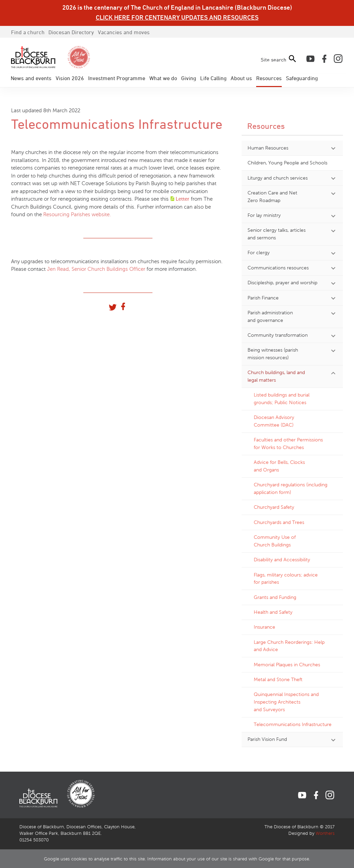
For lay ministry (264, 215)
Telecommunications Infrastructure (293, 724)
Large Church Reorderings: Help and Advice (289, 646)
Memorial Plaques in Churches (287, 665)
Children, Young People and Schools (287, 163)
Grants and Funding (275, 597)
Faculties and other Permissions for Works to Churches (288, 443)
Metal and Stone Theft (278, 679)
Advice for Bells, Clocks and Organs (279, 466)
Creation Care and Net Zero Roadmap (272, 197)
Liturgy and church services (278, 178)
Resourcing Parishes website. (77, 214)
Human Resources (268, 148)
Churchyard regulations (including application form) (291, 488)
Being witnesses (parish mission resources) (273, 354)
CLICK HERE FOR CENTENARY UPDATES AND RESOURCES (177, 17)
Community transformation (278, 335)
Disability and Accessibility (282, 560)
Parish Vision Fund (267, 739)
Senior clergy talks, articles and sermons (277, 234)
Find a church (28, 32)
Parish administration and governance (270, 316)
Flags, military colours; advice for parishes (286, 579)
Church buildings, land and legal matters (276, 376)
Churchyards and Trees (279, 522)
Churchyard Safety (274, 507)
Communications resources (278, 268)
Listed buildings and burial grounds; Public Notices (282, 399)
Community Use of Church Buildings (275, 541)
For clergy (259, 252)
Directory (71, 32)
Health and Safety (273, 612)
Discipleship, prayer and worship (282, 283)
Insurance (264, 627)
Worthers (325, 833)
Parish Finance (263, 298)
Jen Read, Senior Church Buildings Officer (96, 269)
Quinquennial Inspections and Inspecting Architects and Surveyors (286, 702)
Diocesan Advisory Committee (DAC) (274, 421)
